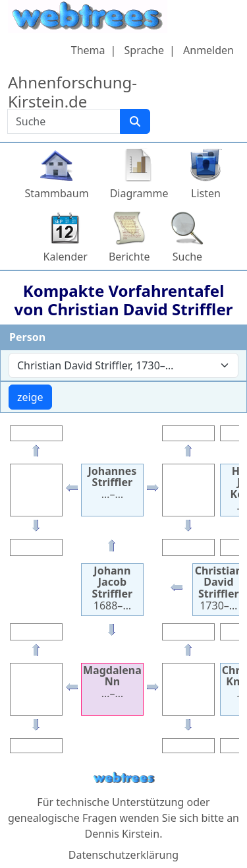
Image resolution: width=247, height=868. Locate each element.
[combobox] (123, 365)
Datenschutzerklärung (123, 855)
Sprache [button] (144, 50)
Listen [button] (206, 193)
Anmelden (208, 50)
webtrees (124, 778)
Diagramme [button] (139, 193)
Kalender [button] (66, 257)
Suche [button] (187, 257)
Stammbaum (57, 193)
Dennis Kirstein (123, 834)
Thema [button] (88, 50)
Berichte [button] (129, 257)
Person (27, 337)
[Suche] (135, 121)
